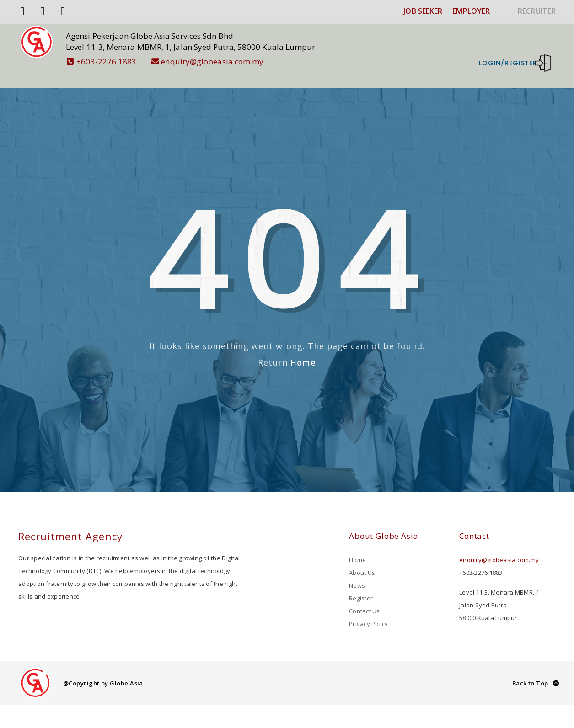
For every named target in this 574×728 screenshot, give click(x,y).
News (357, 572)
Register (361, 585)
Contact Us (365, 597)
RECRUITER (537, 11)
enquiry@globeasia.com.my (221, 61)
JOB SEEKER (423, 11)
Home (303, 349)
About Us (362, 559)
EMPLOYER (471, 11)
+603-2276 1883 (115, 61)
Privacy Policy (369, 610)
